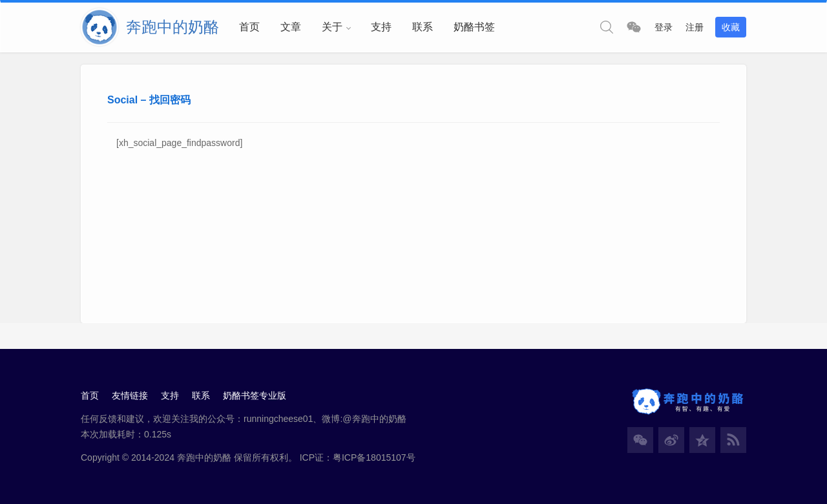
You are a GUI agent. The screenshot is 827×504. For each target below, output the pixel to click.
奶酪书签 (474, 27)
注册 (695, 27)
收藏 (731, 27)
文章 (291, 27)
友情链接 (130, 395)
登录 (664, 27)
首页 (249, 27)
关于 (332, 27)
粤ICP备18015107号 (374, 457)
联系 (423, 27)
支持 (381, 27)
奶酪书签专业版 (255, 395)
